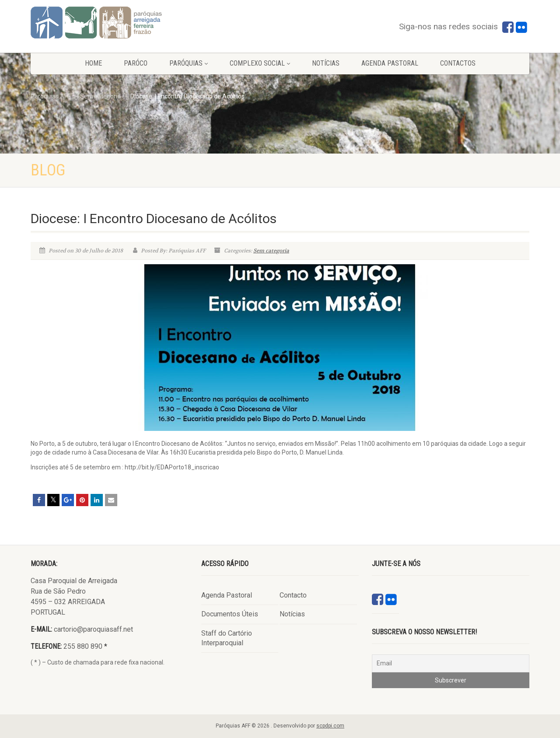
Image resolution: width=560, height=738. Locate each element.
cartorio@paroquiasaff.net (93, 629)
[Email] (451, 664)
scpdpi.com (330, 726)
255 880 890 (83, 646)
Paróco (136, 63)
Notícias (326, 63)
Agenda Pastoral (390, 63)
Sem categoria (271, 251)
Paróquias (189, 63)
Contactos (458, 63)
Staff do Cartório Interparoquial (227, 638)
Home (93, 63)
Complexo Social (260, 63)
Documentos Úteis (230, 614)
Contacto (293, 595)
